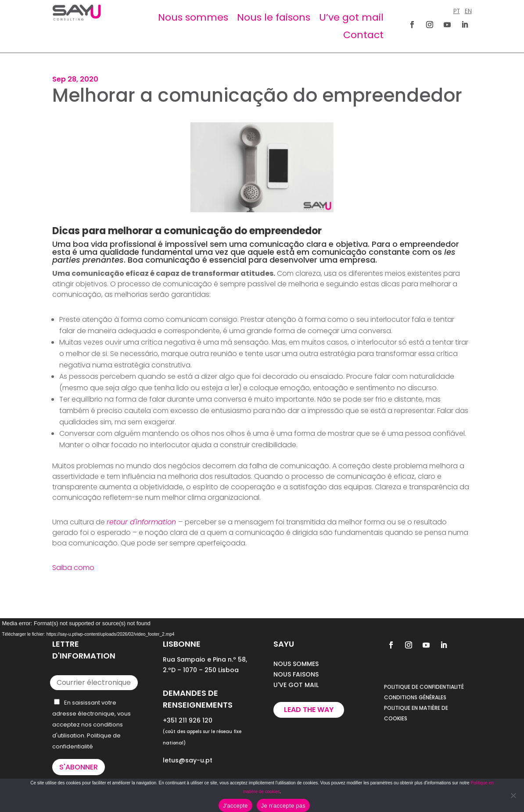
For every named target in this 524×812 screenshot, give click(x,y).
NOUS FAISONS (296, 674)
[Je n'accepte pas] (513, 795)
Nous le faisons (274, 17)
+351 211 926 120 (188, 720)
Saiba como (73, 568)
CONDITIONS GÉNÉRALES (415, 697)
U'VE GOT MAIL (296, 685)
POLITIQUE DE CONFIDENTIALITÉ (424, 687)
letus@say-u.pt (188, 760)
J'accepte (235, 806)
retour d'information (141, 522)
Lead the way (309, 710)
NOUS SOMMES (296, 664)
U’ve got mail (351, 17)
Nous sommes (193, 17)
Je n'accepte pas (283, 806)
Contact (363, 35)
